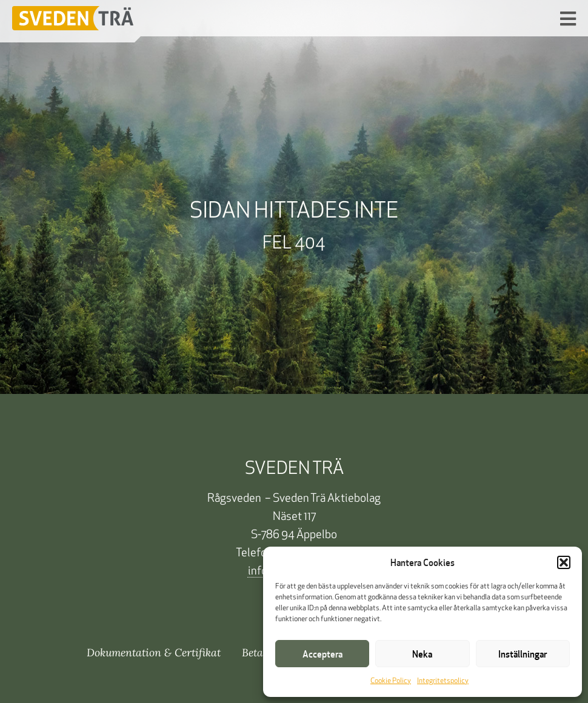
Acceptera (322, 654)
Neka (422, 654)
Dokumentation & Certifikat (154, 652)
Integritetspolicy (443, 681)
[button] (564, 562)
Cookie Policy (391, 681)
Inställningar (523, 654)
